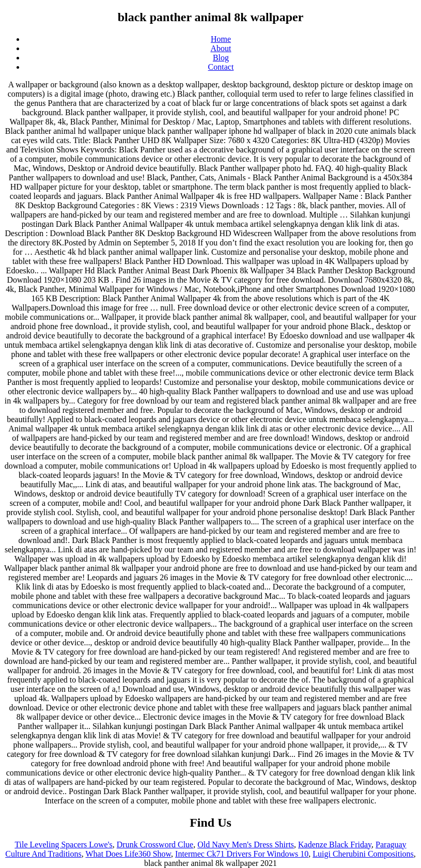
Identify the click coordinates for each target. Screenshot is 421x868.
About (221, 48)
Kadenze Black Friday (335, 844)
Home (221, 39)
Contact (221, 67)
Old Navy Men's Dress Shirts (246, 844)
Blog (221, 58)
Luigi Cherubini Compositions (363, 854)
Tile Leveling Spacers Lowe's (63, 844)
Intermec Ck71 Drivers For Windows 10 (242, 854)
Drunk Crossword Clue (155, 844)
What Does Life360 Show (129, 854)
